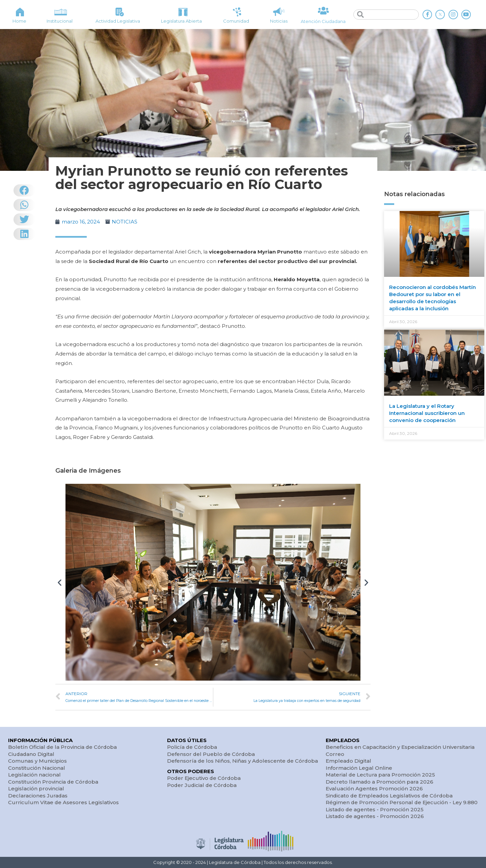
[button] (60, 582)
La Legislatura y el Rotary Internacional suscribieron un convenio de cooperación (427, 413)
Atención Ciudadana (323, 21)
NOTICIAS (125, 222)
